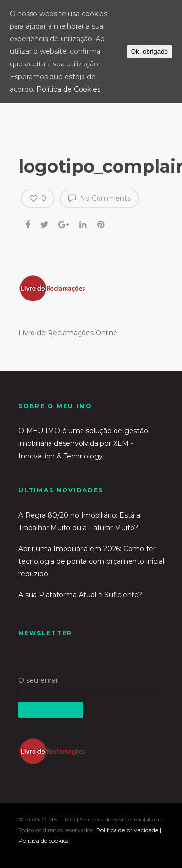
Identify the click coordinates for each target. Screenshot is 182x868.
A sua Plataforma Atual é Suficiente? (80, 595)
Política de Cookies (68, 89)
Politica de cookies (43, 841)
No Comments (99, 198)
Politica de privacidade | (129, 830)
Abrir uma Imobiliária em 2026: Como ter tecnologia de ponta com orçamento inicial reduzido (91, 561)
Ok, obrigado (149, 52)
